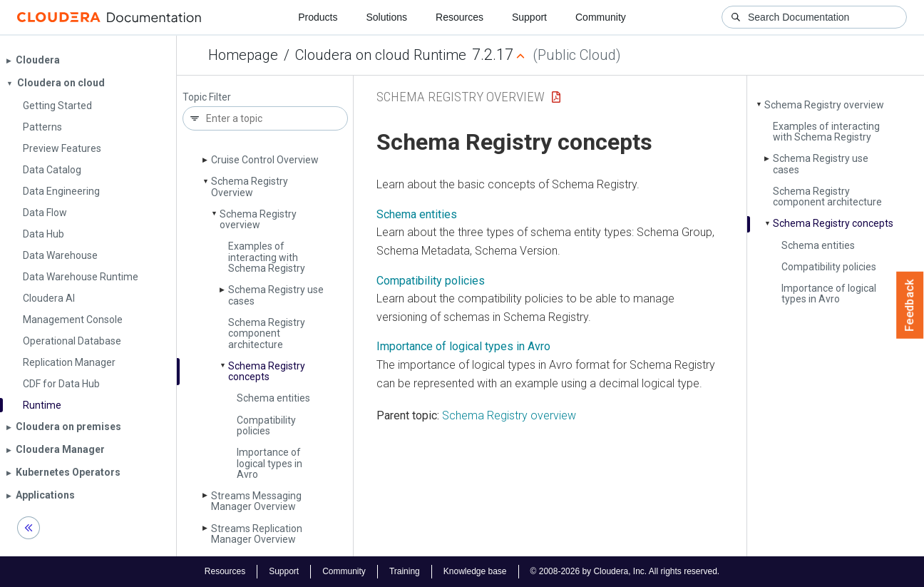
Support (529, 17)
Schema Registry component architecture (267, 333)
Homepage (243, 55)
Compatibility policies (266, 425)
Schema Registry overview (258, 219)
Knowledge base (475, 571)
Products (318, 17)
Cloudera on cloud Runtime (381, 55)
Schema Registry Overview (250, 187)
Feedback (910, 305)
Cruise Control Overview (265, 160)
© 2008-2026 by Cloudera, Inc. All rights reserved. (625, 571)
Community (601, 17)
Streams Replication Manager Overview (257, 534)
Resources (460, 17)
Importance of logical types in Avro (269, 463)
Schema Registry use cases (276, 295)
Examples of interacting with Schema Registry (267, 257)
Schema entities (273, 398)
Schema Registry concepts (267, 371)
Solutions (386, 17)
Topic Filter (207, 97)
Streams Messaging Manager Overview (256, 501)
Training (405, 571)
